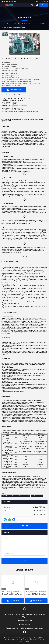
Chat (44, 5)
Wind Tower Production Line (23, 24)
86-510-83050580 (42, 1)
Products (10, 24)
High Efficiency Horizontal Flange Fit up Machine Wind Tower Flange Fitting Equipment (13, 593)
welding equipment (23, 496)
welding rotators (37, 496)
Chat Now (24, 526)
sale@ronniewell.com (9, 1)
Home (3, 24)
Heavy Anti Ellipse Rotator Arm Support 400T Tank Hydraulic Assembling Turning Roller (36, 593)
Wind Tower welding (9, 496)
